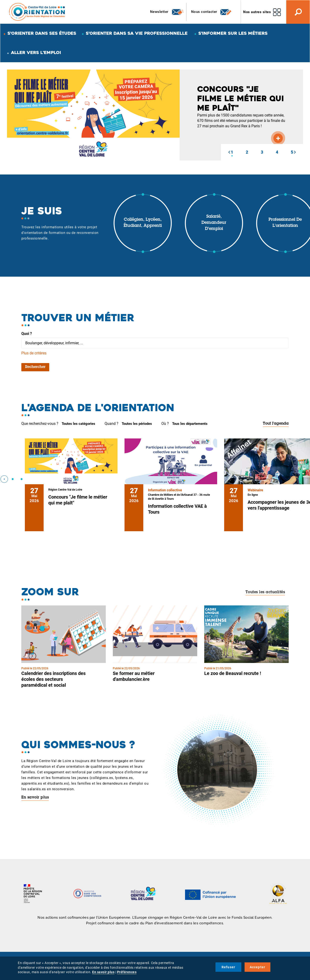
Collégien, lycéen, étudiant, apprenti (143, 223)
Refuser (228, 967)
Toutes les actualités (265, 592)
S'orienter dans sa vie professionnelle (137, 33)
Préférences (127, 972)
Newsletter (167, 12)
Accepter (258, 967)
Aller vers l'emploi (36, 52)
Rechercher (35, 367)
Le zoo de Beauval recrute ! (233, 673)
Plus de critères (34, 353)
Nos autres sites (257, 12)
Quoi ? (27, 334)
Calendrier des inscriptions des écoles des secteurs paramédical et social (53, 679)
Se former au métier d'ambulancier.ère (134, 676)
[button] (229, 152)
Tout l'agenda (276, 424)
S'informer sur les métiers (233, 33)
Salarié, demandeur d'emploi (214, 223)
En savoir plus (35, 798)
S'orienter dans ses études (42, 33)
